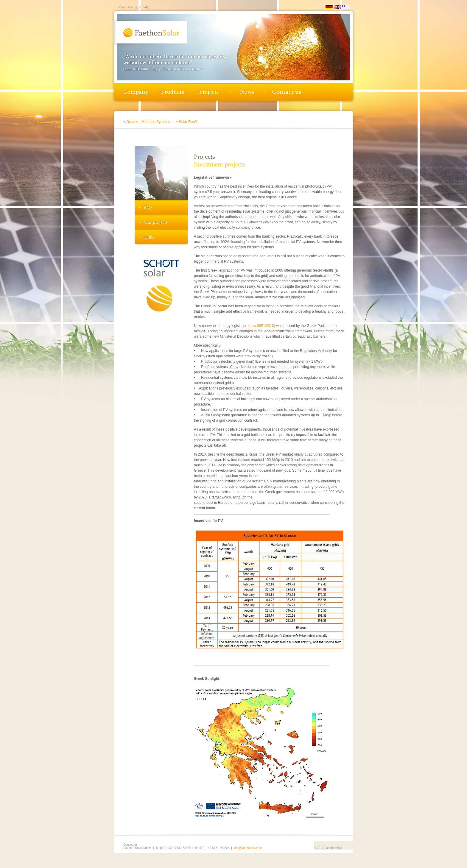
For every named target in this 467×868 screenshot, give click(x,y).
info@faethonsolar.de (248, 848)
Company (134, 7)
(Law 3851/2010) (262, 326)
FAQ (146, 7)
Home (122, 7)
